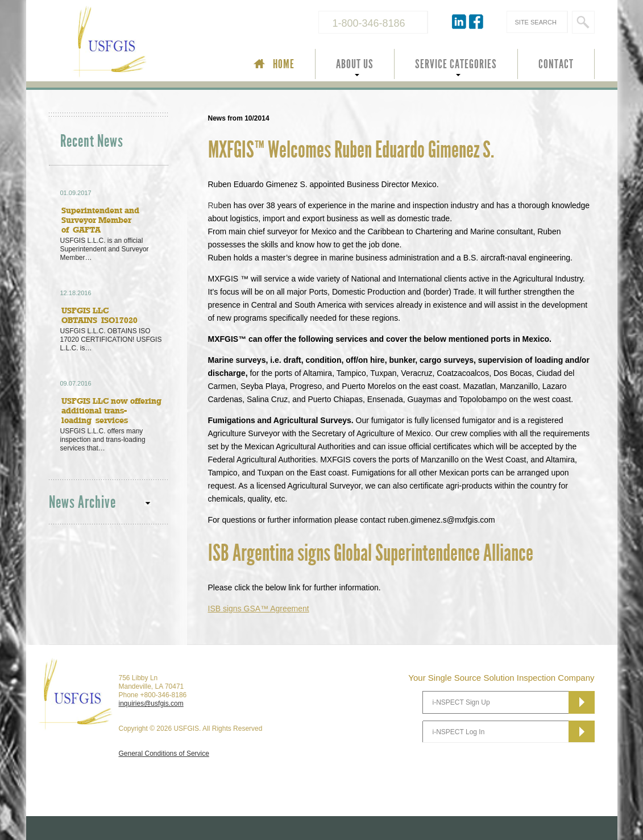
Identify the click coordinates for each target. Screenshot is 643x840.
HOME (284, 64)
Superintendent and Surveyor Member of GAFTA (100, 220)
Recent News (92, 141)
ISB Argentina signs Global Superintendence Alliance (371, 553)
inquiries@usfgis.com (151, 704)
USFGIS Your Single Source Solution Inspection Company (148, 43)
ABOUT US (355, 64)
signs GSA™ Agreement (259, 609)
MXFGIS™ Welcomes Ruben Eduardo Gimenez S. (351, 150)
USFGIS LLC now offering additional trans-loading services (111, 410)
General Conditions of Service (164, 754)
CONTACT (556, 64)
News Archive (82, 502)
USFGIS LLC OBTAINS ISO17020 (99, 315)
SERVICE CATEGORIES (456, 64)
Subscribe (582, 702)
